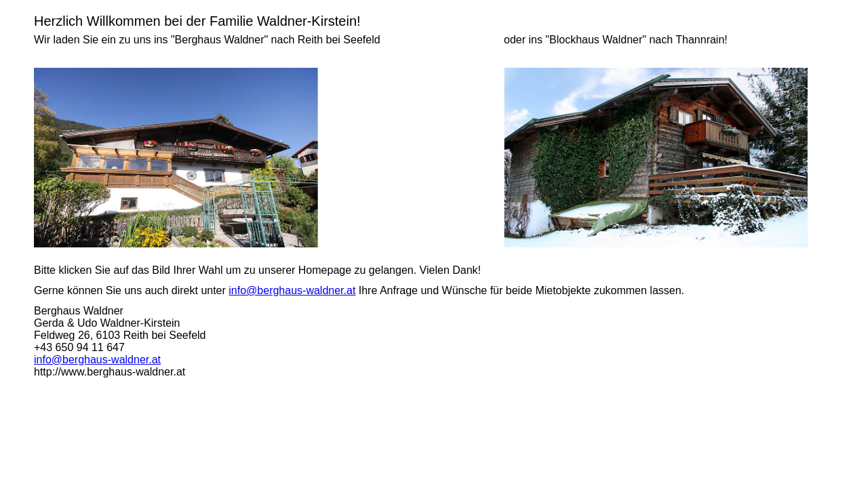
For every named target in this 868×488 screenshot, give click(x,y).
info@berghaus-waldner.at (292, 290)
